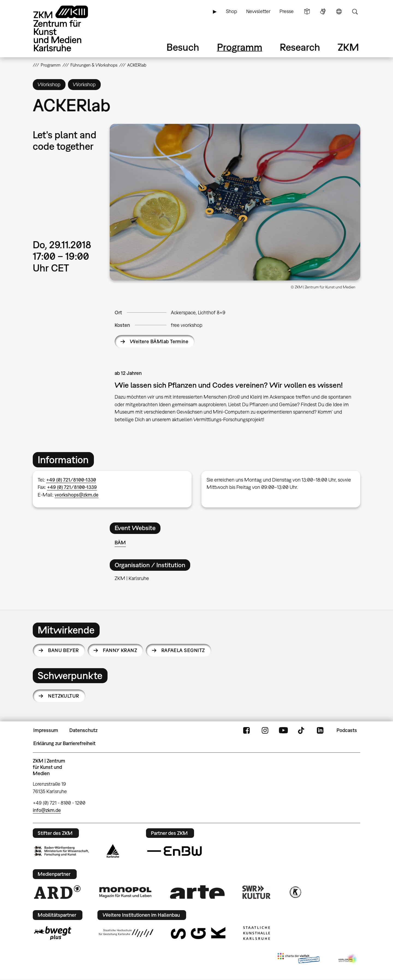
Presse (287, 11)
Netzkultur (64, 696)
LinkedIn (320, 730)
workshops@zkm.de (77, 495)
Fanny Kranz (120, 650)
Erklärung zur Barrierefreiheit (64, 743)
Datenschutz (83, 730)
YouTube (283, 730)
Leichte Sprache (307, 11)
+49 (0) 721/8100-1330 (71, 480)
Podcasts (347, 730)
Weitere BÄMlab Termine (159, 341)
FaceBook (246, 730)
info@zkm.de (47, 810)
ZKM (348, 47)
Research (300, 47)
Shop (231, 11)
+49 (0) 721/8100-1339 (72, 487)
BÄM (120, 543)
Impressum (46, 730)
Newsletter (258, 11)
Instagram (265, 730)
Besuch (183, 47)
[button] (235, 202)
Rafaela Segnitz (183, 650)
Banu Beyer (63, 650)
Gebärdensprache (323, 11)
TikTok (302, 730)
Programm (240, 47)
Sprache (339, 11)
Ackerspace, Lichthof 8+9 (198, 313)
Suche (355, 11)
